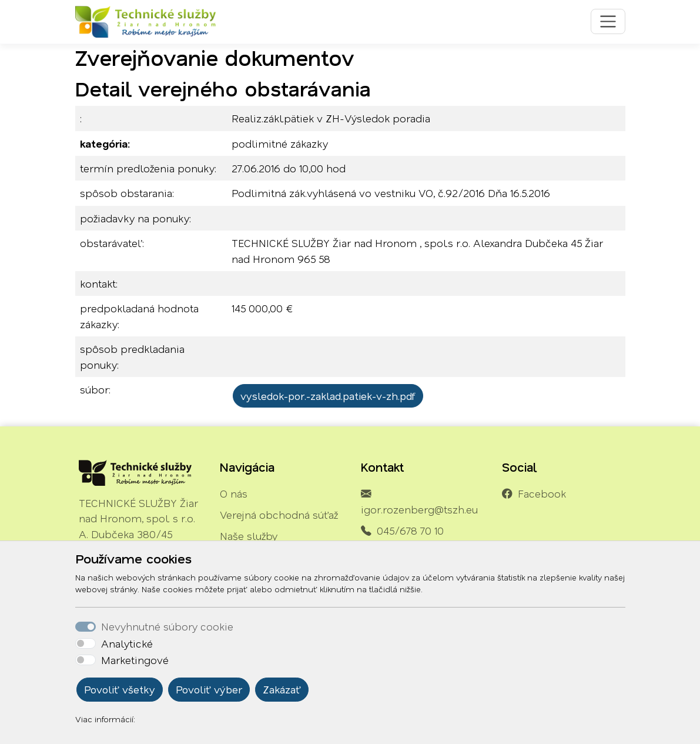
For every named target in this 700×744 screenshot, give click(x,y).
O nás (234, 493)
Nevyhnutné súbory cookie (167, 626)
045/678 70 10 (410, 531)
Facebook (542, 493)
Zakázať (282, 689)
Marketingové (135, 660)
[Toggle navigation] (608, 21)
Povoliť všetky (120, 689)
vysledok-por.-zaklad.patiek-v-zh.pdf (328, 396)
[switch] (86, 643)
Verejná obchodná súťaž (279, 515)
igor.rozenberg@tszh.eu (419, 509)
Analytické (127, 643)
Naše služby (249, 536)
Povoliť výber (209, 689)
